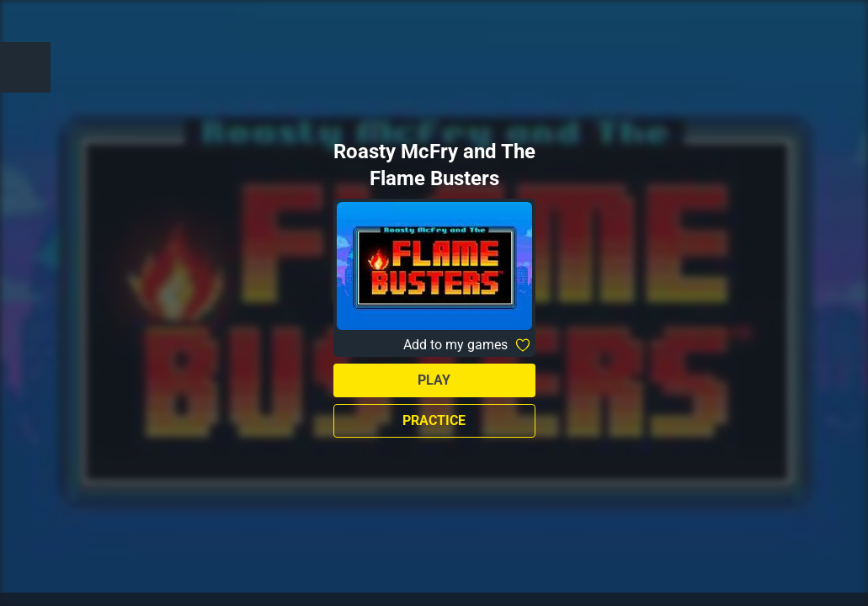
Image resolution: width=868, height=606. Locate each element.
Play (434, 380)
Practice (434, 420)
